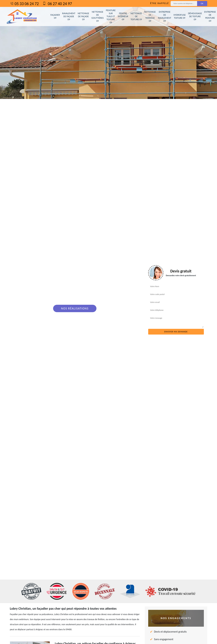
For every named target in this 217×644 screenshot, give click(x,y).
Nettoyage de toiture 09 (136, 16)
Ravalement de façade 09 (69, 16)
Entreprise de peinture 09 (210, 16)
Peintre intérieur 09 (123, 16)
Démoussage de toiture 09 (195, 16)
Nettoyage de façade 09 (83, 16)
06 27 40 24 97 (57, 4)
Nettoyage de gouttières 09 (97, 16)
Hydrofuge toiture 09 (180, 16)
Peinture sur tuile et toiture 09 (111, 16)
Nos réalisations (75, 308)
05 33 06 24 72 (24, 4)
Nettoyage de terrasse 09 (150, 16)
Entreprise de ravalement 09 (165, 16)
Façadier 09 (55, 16)
